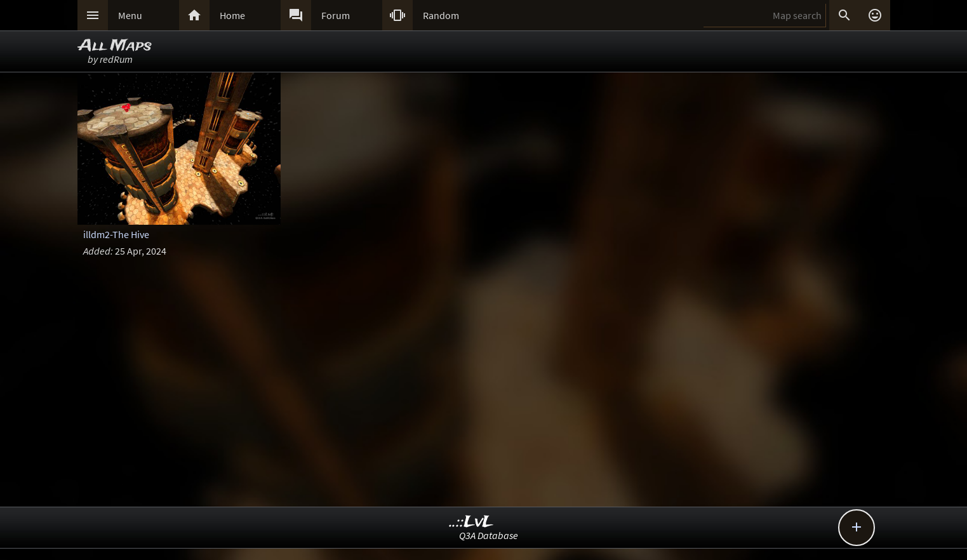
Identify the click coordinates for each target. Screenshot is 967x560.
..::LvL (471, 522)
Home (232, 15)
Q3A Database (489, 535)
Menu (130, 15)
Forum (336, 15)
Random (441, 15)
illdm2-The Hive (116, 234)
